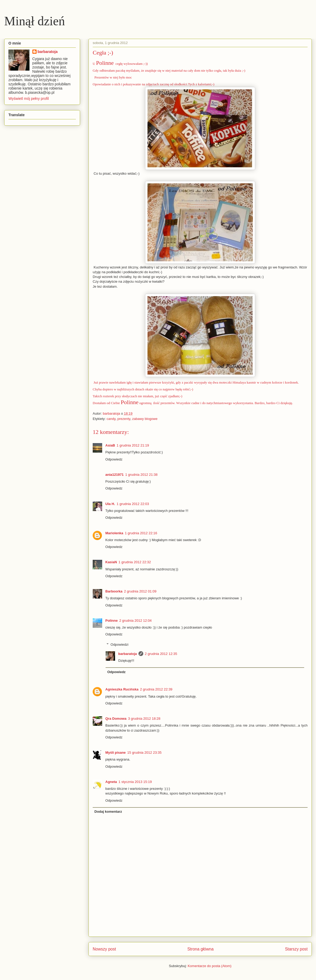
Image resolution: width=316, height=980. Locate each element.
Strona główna (200, 949)
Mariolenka (114, 533)
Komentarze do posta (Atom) (210, 966)
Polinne (105, 63)
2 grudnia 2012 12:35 (161, 654)
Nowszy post (104, 949)
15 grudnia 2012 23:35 (144, 753)
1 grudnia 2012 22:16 (141, 533)
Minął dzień (35, 21)
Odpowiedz (114, 459)
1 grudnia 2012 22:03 (133, 504)
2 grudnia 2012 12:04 (135, 621)
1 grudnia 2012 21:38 (141, 475)
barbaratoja (128, 654)
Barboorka (114, 591)
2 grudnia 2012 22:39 (156, 689)
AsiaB (110, 445)
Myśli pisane (115, 753)
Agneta (111, 782)
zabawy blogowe (145, 419)
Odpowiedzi (120, 645)
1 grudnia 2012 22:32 (135, 562)
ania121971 (114, 475)
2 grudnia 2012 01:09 (140, 591)
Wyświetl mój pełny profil (29, 99)
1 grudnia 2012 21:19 (133, 445)
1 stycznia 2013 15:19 (135, 782)
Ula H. (110, 504)
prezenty (124, 419)
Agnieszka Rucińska (122, 689)
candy (111, 419)
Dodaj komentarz (108, 812)
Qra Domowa (116, 719)
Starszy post (296, 949)
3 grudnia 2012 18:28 (144, 719)
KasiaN (111, 562)
